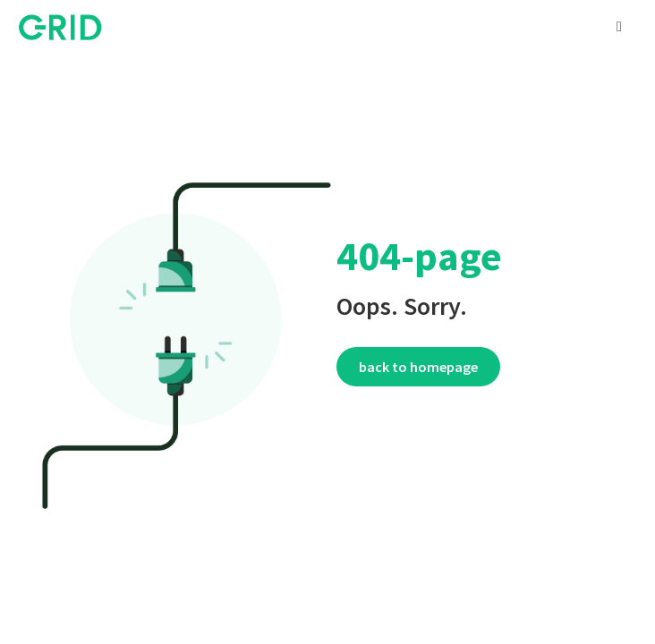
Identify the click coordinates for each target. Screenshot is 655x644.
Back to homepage (418, 367)
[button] (619, 27)
